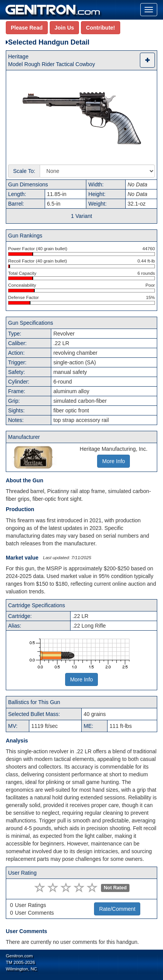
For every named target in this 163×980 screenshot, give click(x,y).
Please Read (27, 28)
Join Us (65, 28)
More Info (81, 679)
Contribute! (100, 28)
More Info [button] (113, 461)
